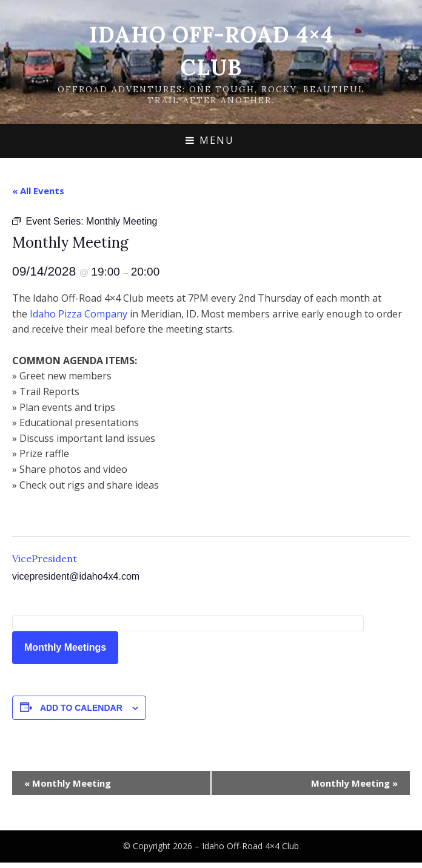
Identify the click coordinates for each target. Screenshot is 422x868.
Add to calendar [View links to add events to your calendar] (81, 708)
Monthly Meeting (68, 783)
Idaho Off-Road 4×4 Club (250, 846)
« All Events (38, 191)
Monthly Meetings (65, 647)
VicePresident (45, 558)
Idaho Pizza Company (79, 314)
